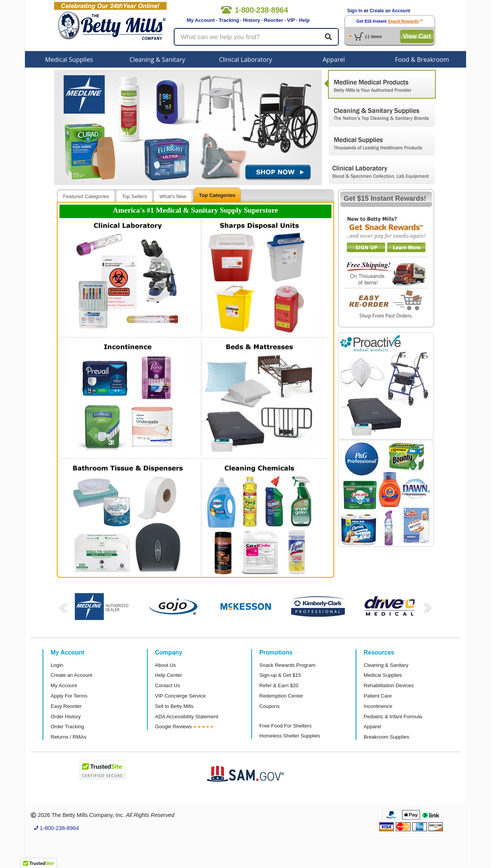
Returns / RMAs (68, 737)
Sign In (355, 11)
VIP (291, 20)
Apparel (334, 60)
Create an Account (390, 11)
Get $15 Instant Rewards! (385, 198)
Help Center (168, 675)
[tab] (86, 196)
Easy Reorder (66, 706)
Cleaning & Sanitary (157, 60)
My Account (201, 20)
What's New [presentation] (173, 196)
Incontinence (378, 706)
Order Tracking (67, 727)
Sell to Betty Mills (174, 706)
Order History (66, 717)
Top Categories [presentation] (217, 195)
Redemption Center (281, 696)
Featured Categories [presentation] (86, 196)
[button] (62, 610)
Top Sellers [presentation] (134, 196)
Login (57, 665)
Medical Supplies (69, 60)
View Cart (417, 36)
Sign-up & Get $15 (280, 675)
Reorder (274, 20)
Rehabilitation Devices (389, 685)
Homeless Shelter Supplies (290, 736)
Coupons (269, 706)
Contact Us (167, 685)
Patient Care (378, 696)
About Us (165, 665)
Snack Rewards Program (288, 665)
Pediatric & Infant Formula (393, 717)
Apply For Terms (69, 696)
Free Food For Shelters (285, 726)
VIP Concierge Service (180, 696)
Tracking (229, 20)
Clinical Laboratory (246, 60)
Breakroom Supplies (386, 737)
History (251, 20)
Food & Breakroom (422, 60)
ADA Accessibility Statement (187, 717)
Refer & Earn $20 (279, 685)
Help (304, 20)
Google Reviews (173, 727)
